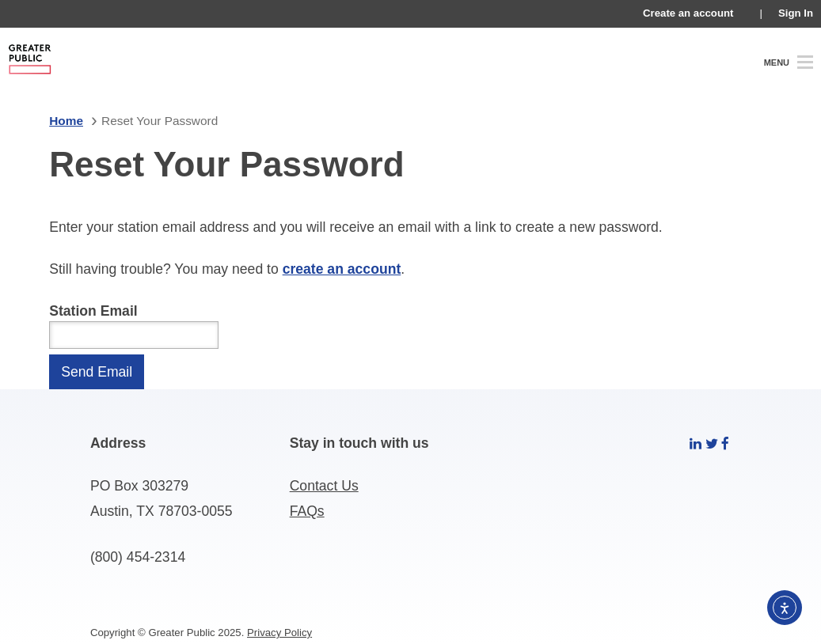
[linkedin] (696, 443)
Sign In (796, 13)
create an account (342, 269)
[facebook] (725, 443)
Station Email (93, 311)
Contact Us (324, 486)
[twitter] (712, 443)
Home (66, 121)
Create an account (688, 13)
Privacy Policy (279, 633)
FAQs (307, 511)
